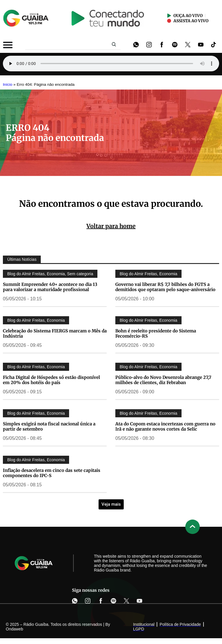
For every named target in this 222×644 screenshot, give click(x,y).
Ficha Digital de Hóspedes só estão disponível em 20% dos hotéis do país (51, 380)
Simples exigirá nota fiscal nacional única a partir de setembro (49, 426)
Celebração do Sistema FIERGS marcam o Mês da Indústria (55, 333)
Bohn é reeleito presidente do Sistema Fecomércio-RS (156, 333)
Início (8, 84)
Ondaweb (14, 629)
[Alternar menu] (8, 45)
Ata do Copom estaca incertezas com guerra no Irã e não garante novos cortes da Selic (165, 426)
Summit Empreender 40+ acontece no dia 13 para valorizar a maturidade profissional (50, 287)
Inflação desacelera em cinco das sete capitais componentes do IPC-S (52, 473)
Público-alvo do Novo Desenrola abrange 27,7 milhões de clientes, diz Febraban (163, 380)
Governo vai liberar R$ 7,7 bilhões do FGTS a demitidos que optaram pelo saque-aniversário (165, 287)
